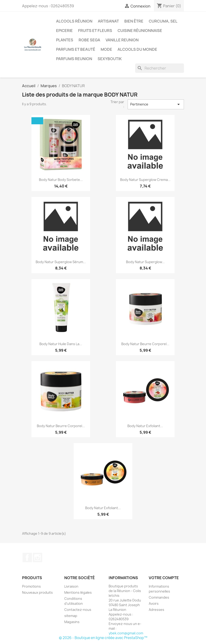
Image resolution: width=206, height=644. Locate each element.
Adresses (156, 610)
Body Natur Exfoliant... (145, 426)
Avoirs (154, 603)
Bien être (134, 21)
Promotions (31, 586)
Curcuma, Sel (163, 21)
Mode (106, 49)
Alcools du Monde (137, 49)
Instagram (38, 558)
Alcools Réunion (74, 21)
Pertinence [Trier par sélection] (156, 104)
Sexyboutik (110, 59)
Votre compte (164, 578)
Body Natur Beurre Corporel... (145, 344)
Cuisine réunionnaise (140, 31)
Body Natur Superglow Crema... (145, 180)
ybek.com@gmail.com (126, 633)
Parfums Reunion (74, 59)
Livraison (71, 586)
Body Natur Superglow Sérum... (61, 262)
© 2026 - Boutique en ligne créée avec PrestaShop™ (103, 638)
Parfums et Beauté (76, 49)
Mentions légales (78, 592)
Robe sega (89, 40)
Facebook (27, 558)
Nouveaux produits (37, 592)
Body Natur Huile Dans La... (61, 344)
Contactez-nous (78, 610)
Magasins (72, 622)
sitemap (71, 616)
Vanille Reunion (122, 40)
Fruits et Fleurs (95, 31)
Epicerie (64, 31)
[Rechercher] (160, 68)
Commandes (159, 597)
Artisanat (108, 21)
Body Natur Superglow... (145, 262)
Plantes (65, 40)
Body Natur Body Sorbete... (61, 180)
